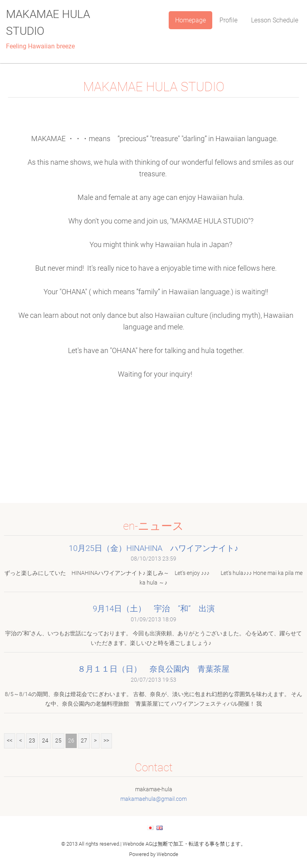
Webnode (167, 854)
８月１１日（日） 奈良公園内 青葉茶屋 (153, 669)
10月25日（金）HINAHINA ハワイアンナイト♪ (153, 548)
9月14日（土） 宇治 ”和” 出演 (154, 609)
